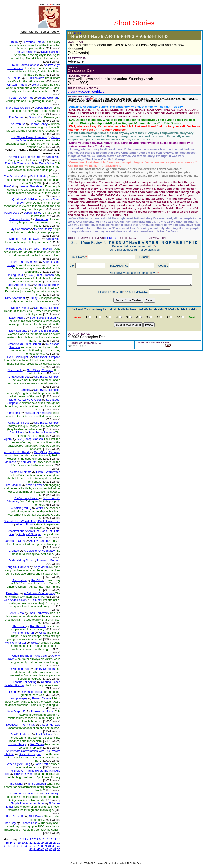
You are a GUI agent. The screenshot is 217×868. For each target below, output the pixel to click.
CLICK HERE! (111, 238)
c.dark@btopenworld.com (88, 91)
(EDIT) (77, 33)
